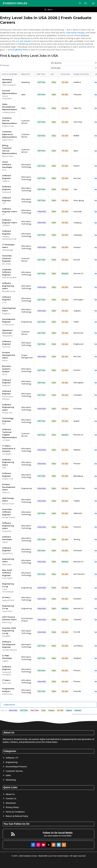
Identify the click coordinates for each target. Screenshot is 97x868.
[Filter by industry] (73, 63)
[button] (86, 3)
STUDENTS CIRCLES (15, 3)
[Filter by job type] (73, 68)
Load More (9, 705)
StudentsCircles (20, 50)
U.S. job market (23, 41)
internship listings (75, 33)
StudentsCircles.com (89, 714)
